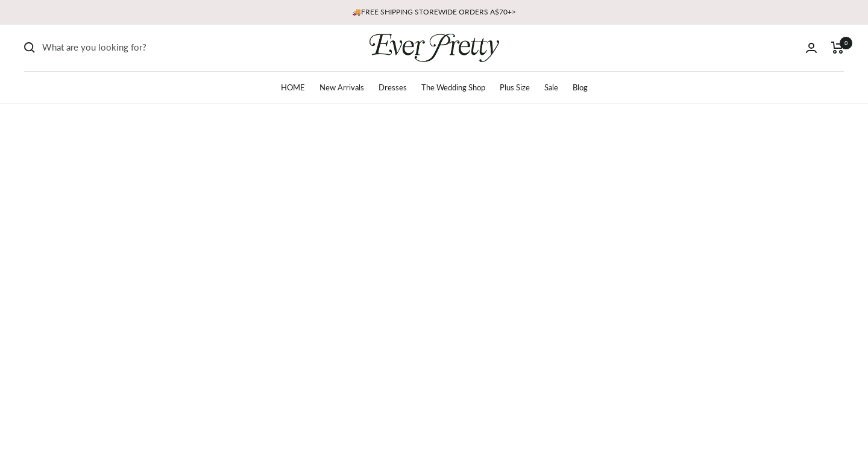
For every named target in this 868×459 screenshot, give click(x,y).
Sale (551, 87)
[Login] (811, 48)
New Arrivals (342, 87)
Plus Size (515, 87)
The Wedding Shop (453, 87)
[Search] (133, 48)
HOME (293, 87)
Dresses (393, 87)
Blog (580, 87)
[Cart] (838, 48)
